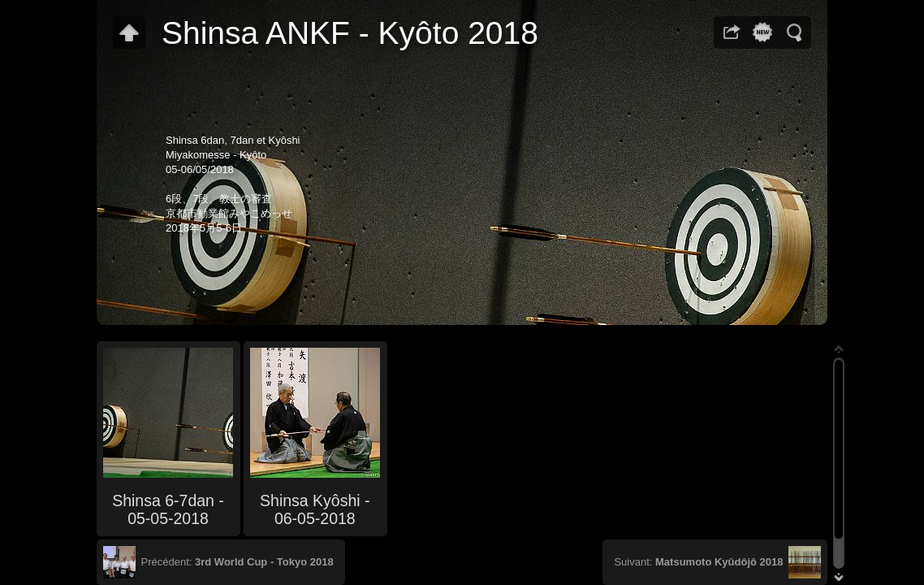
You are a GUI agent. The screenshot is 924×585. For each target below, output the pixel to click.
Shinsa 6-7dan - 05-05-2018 (168, 509)
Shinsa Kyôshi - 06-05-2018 (315, 509)
